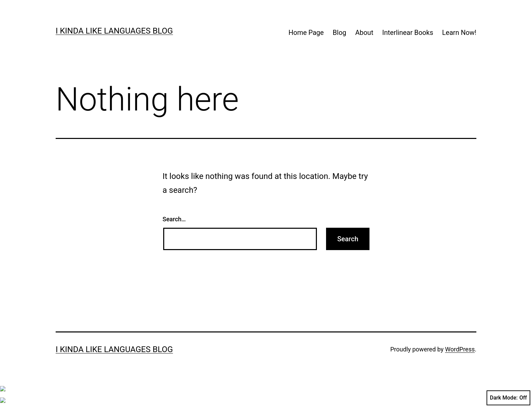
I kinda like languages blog (114, 31)
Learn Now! (459, 33)
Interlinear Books (408, 33)
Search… (174, 219)
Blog (340, 33)
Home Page (306, 33)
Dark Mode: (508, 398)
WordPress (460, 349)
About (364, 33)
